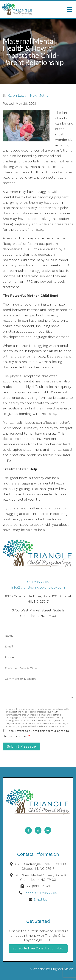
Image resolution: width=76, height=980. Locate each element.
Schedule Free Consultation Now (38, 948)
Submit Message (21, 746)
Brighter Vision (62, 969)
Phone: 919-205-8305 (40, 893)
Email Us (40, 899)
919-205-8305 (38, 582)
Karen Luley (17, 95)
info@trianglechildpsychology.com (38, 587)
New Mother (40, 95)
